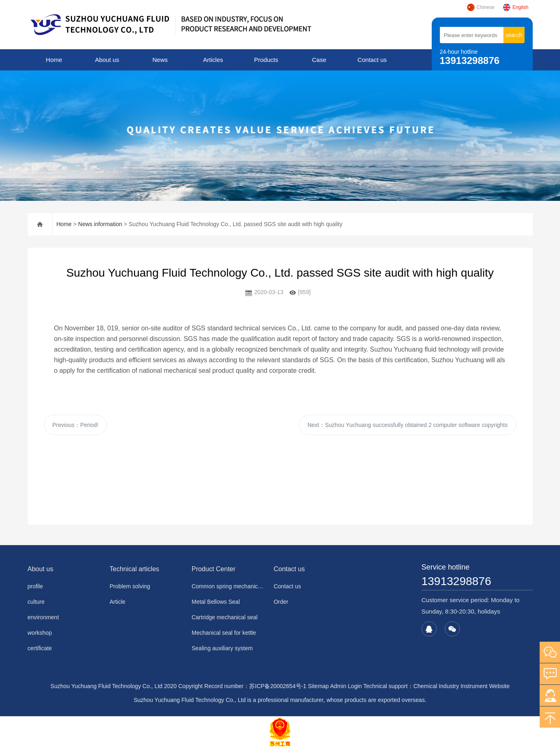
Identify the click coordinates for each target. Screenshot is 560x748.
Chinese (481, 7)
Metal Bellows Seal (215, 602)
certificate (40, 648)
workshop (40, 633)
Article (117, 602)
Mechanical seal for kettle (224, 633)
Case (319, 60)
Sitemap (318, 686)
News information (100, 224)
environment (43, 617)
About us (107, 60)
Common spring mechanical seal (227, 586)
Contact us (372, 60)
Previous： (76, 425)
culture (36, 602)
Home (54, 60)
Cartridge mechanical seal (224, 617)
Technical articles (134, 569)
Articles (213, 60)
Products (266, 60)
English (515, 7)
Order (281, 602)
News (160, 60)
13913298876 (456, 581)
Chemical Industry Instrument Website (461, 686)
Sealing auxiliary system (222, 648)
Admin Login (346, 686)
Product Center (213, 569)
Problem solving (130, 586)
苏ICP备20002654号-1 (278, 686)
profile (35, 586)
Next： (408, 425)
